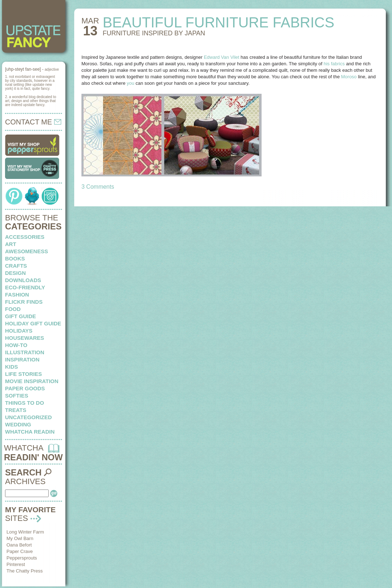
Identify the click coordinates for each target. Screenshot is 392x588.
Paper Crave (20, 551)
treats (16, 410)
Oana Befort (19, 545)
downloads (23, 280)
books (15, 258)
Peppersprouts (22, 558)
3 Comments (98, 187)
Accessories (25, 237)
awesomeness (26, 251)
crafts (16, 266)
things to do (24, 403)
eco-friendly (25, 287)
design (15, 273)
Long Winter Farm (25, 532)
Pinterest (16, 564)
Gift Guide (21, 316)
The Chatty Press (24, 571)
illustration (25, 352)
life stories (23, 374)
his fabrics (334, 64)
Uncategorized (28, 417)
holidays (19, 331)
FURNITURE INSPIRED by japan (154, 33)
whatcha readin (30, 432)
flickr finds (24, 302)
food (13, 309)
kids (12, 367)
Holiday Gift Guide (33, 323)
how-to (16, 345)
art (11, 244)
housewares (24, 338)
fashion (17, 295)
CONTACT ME (33, 122)
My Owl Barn (20, 538)
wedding (18, 424)
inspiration (22, 359)
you (131, 83)
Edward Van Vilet (222, 57)
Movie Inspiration (32, 381)
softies (17, 396)
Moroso (349, 77)
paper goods (25, 388)
